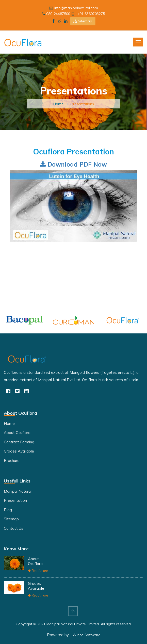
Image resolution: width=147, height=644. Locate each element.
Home (58, 104)
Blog (8, 510)
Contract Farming (19, 442)
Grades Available (19, 451)
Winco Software (86, 635)
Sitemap (83, 21)
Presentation (15, 500)
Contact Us (14, 528)
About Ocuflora (17, 433)
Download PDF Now (73, 164)
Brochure (12, 461)
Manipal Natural (18, 491)
